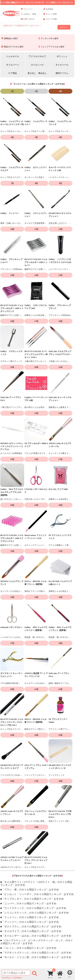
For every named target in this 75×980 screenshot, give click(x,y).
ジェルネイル (13, 56)
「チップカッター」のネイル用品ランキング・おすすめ (33, 899)
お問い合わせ (28, 20)
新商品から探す (10, 38)
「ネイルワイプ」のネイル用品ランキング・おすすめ (32, 931)
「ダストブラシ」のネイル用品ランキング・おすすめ (32, 927)
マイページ (27, 11)
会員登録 (48, 11)
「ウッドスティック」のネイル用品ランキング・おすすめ (34, 908)
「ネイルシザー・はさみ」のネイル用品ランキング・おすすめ (37, 936)
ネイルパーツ (13, 65)
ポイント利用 (50, 16)
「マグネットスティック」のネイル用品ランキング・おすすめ (37, 953)
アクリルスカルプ (37, 56)
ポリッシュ (62, 56)
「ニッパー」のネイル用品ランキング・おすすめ (29, 903)
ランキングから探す (49, 38)
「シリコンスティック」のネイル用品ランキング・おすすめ (35, 913)
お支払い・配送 (29, 16)
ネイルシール (37, 65)
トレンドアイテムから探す (52, 47)
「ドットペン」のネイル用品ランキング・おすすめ (30, 917)
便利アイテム (62, 73)
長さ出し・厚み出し (37, 73)
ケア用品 (13, 73)
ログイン (64, 27)
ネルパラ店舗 (50, 20)
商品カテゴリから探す (13, 47)
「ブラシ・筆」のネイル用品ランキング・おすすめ (30, 890)
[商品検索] (16, 973)
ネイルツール (62, 65)
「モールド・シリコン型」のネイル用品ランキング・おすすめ (37, 957)
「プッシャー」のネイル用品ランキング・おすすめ (30, 922)
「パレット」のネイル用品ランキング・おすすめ (29, 948)
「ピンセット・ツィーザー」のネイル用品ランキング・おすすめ (38, 894)
